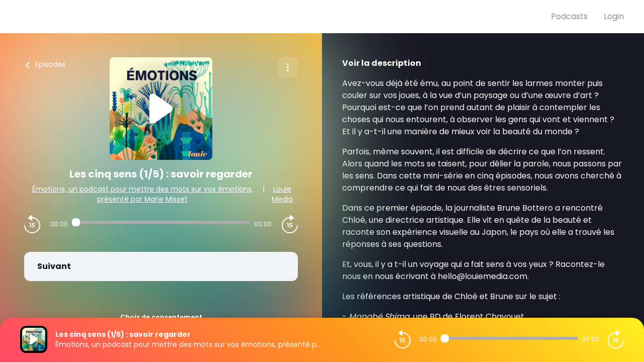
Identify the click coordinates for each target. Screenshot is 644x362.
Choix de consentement (161, 317)
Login (614, 16)
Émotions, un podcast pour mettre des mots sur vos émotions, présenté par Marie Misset (143, 194)
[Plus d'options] (288, 67)
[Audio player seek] (161, 222)
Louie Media (282, 194)
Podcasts (569, 16)
